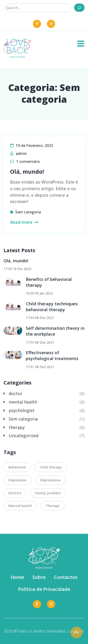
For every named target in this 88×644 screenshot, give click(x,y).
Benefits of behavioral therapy (49, 282)
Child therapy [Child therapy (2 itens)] (51, 467)
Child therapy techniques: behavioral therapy (52, 307)
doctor (15, 393)
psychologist (22, 410)
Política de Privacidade (44, 589)
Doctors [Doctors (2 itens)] (15, 493)
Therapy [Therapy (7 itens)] (53, 506)
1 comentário (28, 161)
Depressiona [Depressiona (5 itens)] (50, 480)
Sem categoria (28, 212)
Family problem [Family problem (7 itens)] (48, 493)
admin (21, 153)
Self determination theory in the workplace (55, 331)
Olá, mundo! (27, 171)
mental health (23, 402)
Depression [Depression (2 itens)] (17, 480)
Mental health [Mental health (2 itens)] (20, 506)
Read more (24, 222)
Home (17, 577)
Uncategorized (24, 436)
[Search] (79, 8)
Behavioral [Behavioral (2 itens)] (17, 467)
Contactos (66, 577)
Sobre (39, 577)
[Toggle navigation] (82, 42)
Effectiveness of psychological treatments (52, 355)
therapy (17, 427)
